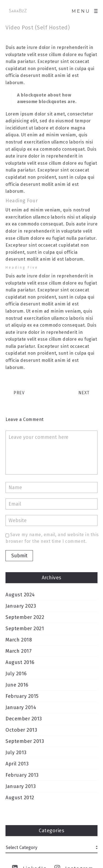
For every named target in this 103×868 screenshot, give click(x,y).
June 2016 (17, 685)
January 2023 (21, 606)
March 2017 (19, 651)
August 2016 (20, 662)
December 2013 (24, 719)
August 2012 (20, 798)
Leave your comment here (51, 453)
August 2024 (20, 595)
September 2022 (25, 617)
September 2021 (25, 629)
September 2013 (25, 741)
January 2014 (21, 707)
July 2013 (16, 753)
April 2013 (17, 764)
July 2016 (16, 674)
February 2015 (22, 696)
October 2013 (21, 730)
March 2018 (19, 640)
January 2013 (21, 786)
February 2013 (22, 775)
